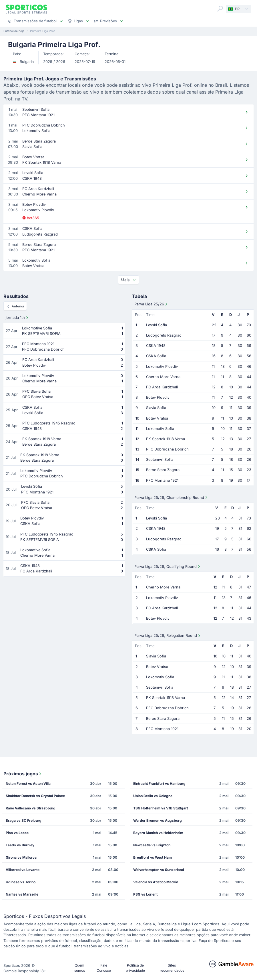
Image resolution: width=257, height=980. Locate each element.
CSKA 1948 (156, 346)
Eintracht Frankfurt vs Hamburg (159, 784)
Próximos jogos (23, 774)
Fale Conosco (104, 968)
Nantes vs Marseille (22, 894)
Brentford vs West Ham (153, 857)
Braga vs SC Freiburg (24, 820)
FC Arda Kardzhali (162, 387)
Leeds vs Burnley (20, 845)
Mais (128, 280)
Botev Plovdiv (158, 397)
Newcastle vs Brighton (152, 845)
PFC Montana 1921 (162, 480)
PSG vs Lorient (145, 894)
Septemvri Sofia (160, 460)
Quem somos (80, 968)
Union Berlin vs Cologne (153, 796)
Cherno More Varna (163, 377)
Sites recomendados (172, 968)
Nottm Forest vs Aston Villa (28, 784)
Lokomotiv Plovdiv (162, 366)
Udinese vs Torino (21, 882)
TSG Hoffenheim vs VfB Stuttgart (161, 808)
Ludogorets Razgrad (164, 335)
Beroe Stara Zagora (163, 470)
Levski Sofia (157, 325)
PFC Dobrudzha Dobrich (167, 449)
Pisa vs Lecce (17, 833)
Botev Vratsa (157, 418)
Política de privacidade (135, 968)
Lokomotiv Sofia (160, 429)
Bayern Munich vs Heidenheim (158, 833)
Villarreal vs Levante (23, 870)
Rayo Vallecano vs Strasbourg (31, 808)
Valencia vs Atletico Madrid (156, 882)
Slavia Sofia (156, 408)
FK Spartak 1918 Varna (166, 439)
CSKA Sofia (156, 356)
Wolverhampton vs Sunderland (159, 870)
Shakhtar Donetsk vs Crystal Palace (35, 796)
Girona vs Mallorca (21, 857)
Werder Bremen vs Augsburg (158, 820)
